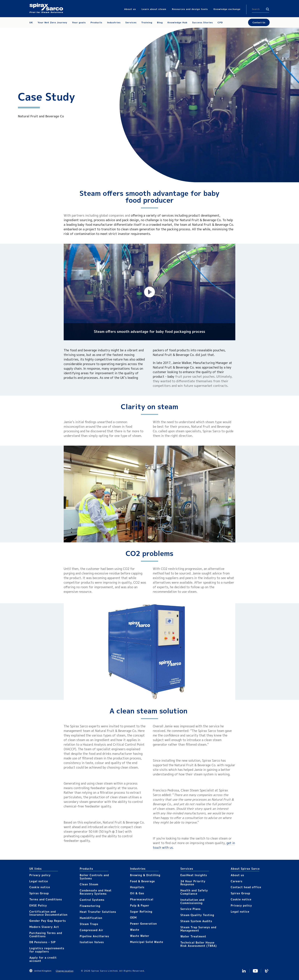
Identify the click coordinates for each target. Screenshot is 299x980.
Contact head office (246, 887)
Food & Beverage (142, 881)
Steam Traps (89, 924)
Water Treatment (193, 936)
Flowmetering (90, 906)
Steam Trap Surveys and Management (198, 929)
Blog (267, 971)
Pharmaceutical (142, 899)
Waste (135, 930)
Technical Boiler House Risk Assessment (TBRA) (199, 944)
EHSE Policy (38, 905)
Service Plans (190, 909)
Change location (65, 971)
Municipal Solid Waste (147, 942)
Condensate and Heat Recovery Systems (96, 892)
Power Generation (143, 924)
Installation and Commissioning (192, 901)
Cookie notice (40, 887)
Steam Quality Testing (197, 915)
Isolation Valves (92, 942)
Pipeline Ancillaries (94, 936)
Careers (237, 881)
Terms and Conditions (46, 899)
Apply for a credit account (43, 959)
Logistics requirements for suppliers (47, 950)
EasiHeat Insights (194, 875)
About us (237, 875)
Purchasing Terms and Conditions (46, 935)
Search (268, 9)
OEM (133, 917)
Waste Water (140, 936)
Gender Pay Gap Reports (48, 921)
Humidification (91, 918)
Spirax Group (39, 893)
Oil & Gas (137, 893)
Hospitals (137, 887)
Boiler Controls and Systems (94, 877)
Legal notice (39, 881)
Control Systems (92, 900)
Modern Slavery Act (44, 927)
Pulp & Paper (140, 905)
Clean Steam (89, 884)
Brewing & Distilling (145, 875)
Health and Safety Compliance (194, 892)
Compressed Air (92, 930)
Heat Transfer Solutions (98, 912)
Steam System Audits (196, 921)
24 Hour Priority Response (193, 883)
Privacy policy (40, 875)
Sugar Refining (141, 912)
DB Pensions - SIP (43, 942)
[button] (149, 292)
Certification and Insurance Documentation (48, 913)
